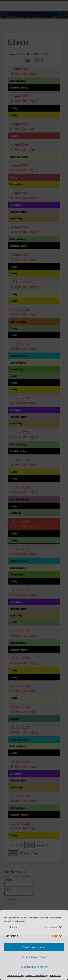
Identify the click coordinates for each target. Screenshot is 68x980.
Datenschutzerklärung (37, 975)
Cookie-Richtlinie (15, 975)
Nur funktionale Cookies (34, 957)
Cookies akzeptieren (34, 947)
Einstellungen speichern (34, 967)
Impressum (55, 975)
